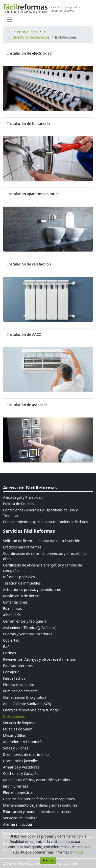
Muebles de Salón (18, 729)
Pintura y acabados (19, 685)
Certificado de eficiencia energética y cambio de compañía (43, 568)
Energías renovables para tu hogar (32, 710)
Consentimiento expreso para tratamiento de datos (45, 522)
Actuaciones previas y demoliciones (32, 589)
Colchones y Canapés (21, 773)
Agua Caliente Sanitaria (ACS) (27, 704)
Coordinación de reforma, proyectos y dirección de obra (45, 556)
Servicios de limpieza (20, 818)
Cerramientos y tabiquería (25, 621)
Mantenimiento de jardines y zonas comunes (40, 805)
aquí (79, 852)
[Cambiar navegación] (10, 20)
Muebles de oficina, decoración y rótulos (36, 780)
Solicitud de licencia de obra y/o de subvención (42, 541)
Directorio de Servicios (31, 37)
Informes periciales (19, 577)
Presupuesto (27, 32)
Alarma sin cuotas (18, 824)
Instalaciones (14, 716)
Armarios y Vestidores (21, 767)
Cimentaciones (15, 602)
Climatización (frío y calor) (24, 697)
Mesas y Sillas (14, 735)
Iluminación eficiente (20, 691)
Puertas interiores (18, 666)
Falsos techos (14, 678)
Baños (8, 647)
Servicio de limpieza (19, 723)
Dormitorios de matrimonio (26, 754)
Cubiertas (11, 640)
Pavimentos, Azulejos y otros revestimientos (39, 659)
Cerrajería (11, 672)
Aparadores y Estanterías (24, 742)
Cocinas (9, 653)
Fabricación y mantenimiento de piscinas (37, 812)
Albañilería (12, 615)
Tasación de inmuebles (22, 583)
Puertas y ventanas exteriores (28, 634)
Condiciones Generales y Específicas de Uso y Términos (40, 513)
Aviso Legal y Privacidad (23, 497)
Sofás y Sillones (16, 748)
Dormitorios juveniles (21, 761)
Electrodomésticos (18, 792)
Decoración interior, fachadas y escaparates (39, 799)
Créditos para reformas (22, 547)
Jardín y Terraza (16, 786)
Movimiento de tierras (21, 596)
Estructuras (12, 608)
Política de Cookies (19, 504)
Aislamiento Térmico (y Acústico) (30, 628)
